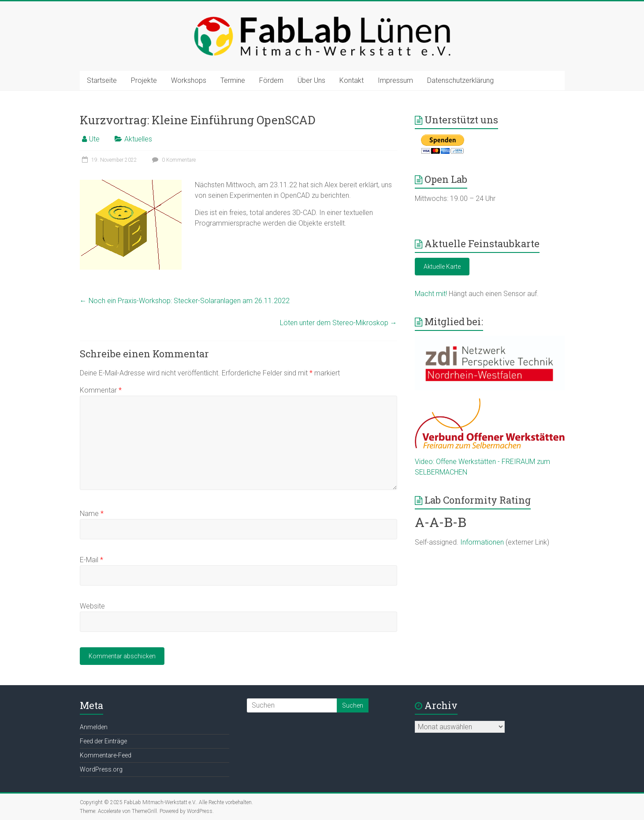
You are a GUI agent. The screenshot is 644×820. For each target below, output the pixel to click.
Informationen (482, 542)
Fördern (271, 80)
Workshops (189, 80)
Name (92, 514)
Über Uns (311, 80)
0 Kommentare (173, 160)
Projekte (144, 80)
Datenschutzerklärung (460, 80)
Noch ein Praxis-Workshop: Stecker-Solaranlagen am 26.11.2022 (185, 301)
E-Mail (91, 560)
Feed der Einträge (103, 741)
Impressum (395, 80)
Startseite (102, 80)
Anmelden (94, 727)
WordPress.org (101, 769)
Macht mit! (431, 294)
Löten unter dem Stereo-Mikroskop (339, 323)
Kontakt (352, 80)
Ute (94, 139)
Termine (233, 80)
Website (92, 606)
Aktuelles (138, 139)
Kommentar (101, 390)
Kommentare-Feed (106, 755)
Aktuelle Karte (442, 267)
